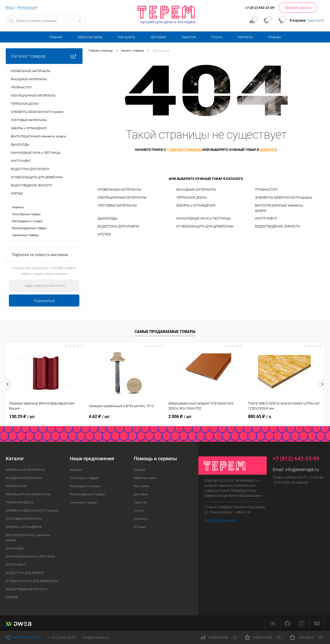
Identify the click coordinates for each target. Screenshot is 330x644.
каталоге (268, 150)
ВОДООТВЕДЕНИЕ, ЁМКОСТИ (277, 226)
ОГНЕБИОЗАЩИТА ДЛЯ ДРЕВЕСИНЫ (205, 226)
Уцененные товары (25, 235)
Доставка (158, 37)
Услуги (217, 37)
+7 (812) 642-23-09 (61, 638)
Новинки (18, 207)
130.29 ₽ (22, 416)
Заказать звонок (298, 8)
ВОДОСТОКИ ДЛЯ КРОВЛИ (118, 226)
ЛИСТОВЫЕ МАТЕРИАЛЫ (117, 205)
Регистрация (27, 7)
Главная (56, 37)
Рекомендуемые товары (29, 228)
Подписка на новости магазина (40, 255)
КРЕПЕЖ (104, 234)
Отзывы (275, 37)
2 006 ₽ (180, 416)
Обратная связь (90, 37)
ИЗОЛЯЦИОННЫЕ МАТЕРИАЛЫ (122, 197)
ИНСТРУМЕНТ (266, 218)
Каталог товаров (44, 56)
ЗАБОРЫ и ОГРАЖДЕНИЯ (196, 205)
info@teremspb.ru (302, 469)
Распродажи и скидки (27, 221)
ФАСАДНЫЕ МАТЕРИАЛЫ (196, 190)
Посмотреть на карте (221, 520)
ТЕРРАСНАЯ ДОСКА (192, 197)
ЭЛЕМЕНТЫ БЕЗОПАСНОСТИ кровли (283, 197)
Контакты (245, 37)
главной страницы (184, 150)
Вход (10, 7)
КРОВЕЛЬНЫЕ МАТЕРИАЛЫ (119, 190)
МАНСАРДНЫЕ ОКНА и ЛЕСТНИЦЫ (204, 218)
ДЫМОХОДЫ (108, 218)
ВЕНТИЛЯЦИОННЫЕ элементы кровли (279, 208)
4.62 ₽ (99, 416)
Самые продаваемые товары (165, 332)
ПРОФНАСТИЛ (266, 190)
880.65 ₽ (260, 416)
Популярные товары (26, 214)
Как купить (127, 37)
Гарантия (189, 37)
